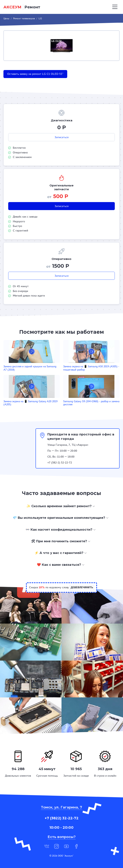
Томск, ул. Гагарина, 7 (61, 807)
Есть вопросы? (62, 837)
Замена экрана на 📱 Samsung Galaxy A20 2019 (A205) (30, 403)
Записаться (62, 137)
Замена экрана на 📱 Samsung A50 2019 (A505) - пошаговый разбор (91, 368)
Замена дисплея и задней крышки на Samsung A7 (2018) (30, 368)
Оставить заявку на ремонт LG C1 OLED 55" (35, 74)
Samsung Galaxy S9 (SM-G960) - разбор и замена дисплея (91, 403)
